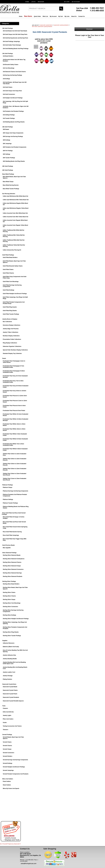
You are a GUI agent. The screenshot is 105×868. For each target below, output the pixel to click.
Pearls (4, 358)
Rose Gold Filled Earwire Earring (12, 532)
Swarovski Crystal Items (9, 684)
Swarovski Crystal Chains (10, 690)
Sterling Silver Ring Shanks (11, 632)
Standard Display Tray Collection (12, 353)
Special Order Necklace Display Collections (15, 350)
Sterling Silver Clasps (9, 600)
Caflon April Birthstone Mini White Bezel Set (15, 196)
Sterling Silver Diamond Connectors (13, 569)
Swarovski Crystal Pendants (11, 697)
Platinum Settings (8, 499)
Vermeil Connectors (9, 753)
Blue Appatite (7, 548)
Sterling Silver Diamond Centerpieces (14, 559)
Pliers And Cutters (8, 719)
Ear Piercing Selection (9, 194)
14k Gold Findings (8, 54)
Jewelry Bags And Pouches (11, 329)
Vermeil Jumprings (8, 770)
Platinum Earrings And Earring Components (15, 491)
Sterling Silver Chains (9, 592)
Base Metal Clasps (8, 182)
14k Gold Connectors (9, 94)
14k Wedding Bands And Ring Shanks (14, 122)
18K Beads (6, 129)
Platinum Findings (8, 485)
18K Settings (6, 154)
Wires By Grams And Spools (11, 788)
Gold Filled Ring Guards (10, 307)
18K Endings (6, 140)
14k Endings (6, 79)
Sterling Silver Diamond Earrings (12, 573)
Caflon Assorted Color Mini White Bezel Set (15, 213)
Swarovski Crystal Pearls (10, 694)
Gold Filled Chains (8, 270)
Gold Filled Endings (9, 290)
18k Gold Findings (8, 127)
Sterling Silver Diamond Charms (12, 562)
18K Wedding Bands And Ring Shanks (14, 161)
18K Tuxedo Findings (9, 158)
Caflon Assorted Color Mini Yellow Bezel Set (15, 217)
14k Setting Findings (9, 115)
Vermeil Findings (7, 735)
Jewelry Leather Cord (9, 672)
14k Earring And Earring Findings (12, 75)
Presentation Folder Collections (12, 339)
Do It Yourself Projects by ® (10, 844)
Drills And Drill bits (8, 712)
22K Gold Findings (8, 170)
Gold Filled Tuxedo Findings (11, 314)
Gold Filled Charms (8, 273)
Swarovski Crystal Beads (10, 687)
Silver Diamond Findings (9, 553)
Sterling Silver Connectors (10, 607)
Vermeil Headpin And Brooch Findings (14, 767)
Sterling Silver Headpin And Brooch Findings (16, 619)
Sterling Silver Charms (9, 596)
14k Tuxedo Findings (9, 118)
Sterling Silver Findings (9, 581)
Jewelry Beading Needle (10, 659)
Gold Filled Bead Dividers (10, 257)
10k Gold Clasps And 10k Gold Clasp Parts (15, 34)
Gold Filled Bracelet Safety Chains (13, 266)
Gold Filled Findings (8, 255)
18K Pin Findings (8, 151)
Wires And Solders (8, 779)
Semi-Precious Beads (9, 545)
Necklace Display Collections (11, 336)
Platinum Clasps (8, 487)
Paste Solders (7, 781)
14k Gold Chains (8, 87)
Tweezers (5, 730)
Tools (4, 706)
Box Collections (7, 322)
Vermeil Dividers (8, 756)
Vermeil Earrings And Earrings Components (15, 760)
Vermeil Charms (7, 746)
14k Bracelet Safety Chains (11, 65)
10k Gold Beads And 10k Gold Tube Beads (15, 31)
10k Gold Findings (8, 28)
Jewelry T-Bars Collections (11, 332)
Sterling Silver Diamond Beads (12, 555)
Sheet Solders (7, 785)
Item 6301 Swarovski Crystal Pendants (42, 27)
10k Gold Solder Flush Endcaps (12, 45)
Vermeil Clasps (7, 749)
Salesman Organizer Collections (12, 346)
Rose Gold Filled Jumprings (11, 535)
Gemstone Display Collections (12, 325)
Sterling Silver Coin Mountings (12, 603)
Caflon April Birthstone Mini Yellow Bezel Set (16, 200)
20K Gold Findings (8, 166)
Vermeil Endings (8, 763)
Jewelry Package (8, 676)
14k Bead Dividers (8, 56)
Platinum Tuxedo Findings (10, 503)
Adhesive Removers (9, 643)
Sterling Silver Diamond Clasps (12, 566)
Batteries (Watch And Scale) (11, 647)
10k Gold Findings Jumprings (11, 41)
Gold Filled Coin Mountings (11, 282)
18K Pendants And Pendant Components (15, 147)
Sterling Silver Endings (9, 615)
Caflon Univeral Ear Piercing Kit (12, 250)
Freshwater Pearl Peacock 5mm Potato (14, 411)
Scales (5, 723)
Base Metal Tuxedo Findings (11, 189)
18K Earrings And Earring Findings (13, 136)
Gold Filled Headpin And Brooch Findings (15, 294)
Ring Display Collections (10, 343)
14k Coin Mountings (9, 68)
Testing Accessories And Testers (12, 726)
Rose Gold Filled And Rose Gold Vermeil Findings (14, 514)
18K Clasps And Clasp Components (13, 133)
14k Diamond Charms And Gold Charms (14, 72)
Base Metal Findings (8, 174)
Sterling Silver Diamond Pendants (13, 576)
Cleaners (5, 708)
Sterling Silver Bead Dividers (11, 584)
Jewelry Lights (7, 715)
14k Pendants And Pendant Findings (13, 111)
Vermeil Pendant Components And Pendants (16, 774)
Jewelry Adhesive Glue (9, 655)
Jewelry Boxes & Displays (10, 319)
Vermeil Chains (7, 742)
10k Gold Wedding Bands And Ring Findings (16, 49)
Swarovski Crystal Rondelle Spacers (13, 701)
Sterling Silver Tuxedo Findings (12, 636)
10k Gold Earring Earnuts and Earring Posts (15, 38)
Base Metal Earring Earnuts (11, 185)
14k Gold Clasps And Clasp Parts (12, 91)
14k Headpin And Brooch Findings (13, 98)
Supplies (5, 641)
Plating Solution (7, 679)
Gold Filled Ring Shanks (10, 311)
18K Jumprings (7, 144)
